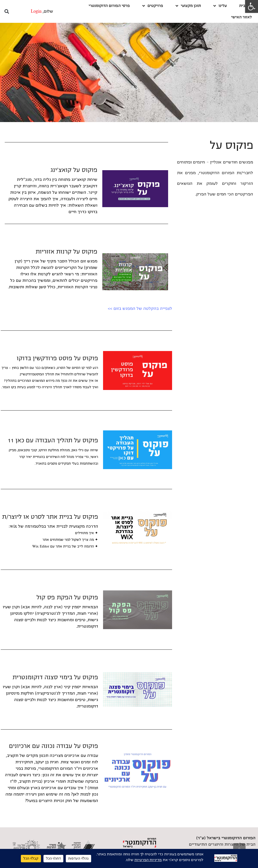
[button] (7, 12)
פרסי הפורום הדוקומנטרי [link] (109, 6)
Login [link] (36, 11)
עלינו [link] (220, 6)
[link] (252, 6)
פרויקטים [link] (153, 6)
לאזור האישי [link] (241, 17)
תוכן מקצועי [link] (188, 6)
